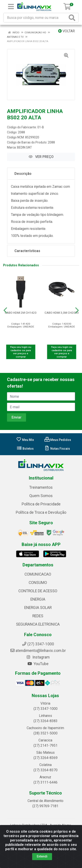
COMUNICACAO (38, 574)
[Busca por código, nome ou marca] (36, 18)
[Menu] (11, 7)
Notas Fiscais (57, 449)
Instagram (38, 657)
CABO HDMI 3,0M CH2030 (62, 313)
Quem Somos (41, 496)
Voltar (66, 31)
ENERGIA (38, 599)
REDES (38, 616)
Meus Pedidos (58, 440)
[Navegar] (5, 310)
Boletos (25, 449)
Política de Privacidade (41, 504)
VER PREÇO (41, 157)
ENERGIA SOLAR (38, 608)
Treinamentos (41, 487)
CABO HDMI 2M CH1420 (21, 313)
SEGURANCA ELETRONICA (38, 624)
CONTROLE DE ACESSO (38, 591)
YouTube (38, 664)
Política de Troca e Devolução (41, 512)
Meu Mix (25, 440)
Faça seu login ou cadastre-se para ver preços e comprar (21, 352)
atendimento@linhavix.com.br (38, 651)
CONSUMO (38, 583)
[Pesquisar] (73, 18)
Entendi (42, 856)
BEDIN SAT (24, 147)
